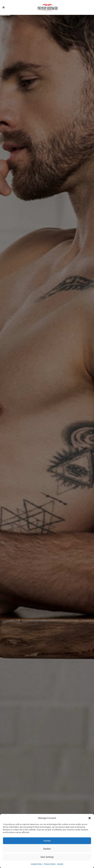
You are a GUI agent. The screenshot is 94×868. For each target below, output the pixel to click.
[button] (90, 818)
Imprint (60, 864)
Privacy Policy (50, 864)
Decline (47, 849)
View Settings (47, 857)
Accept (47, 841)
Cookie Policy (37, 864)
